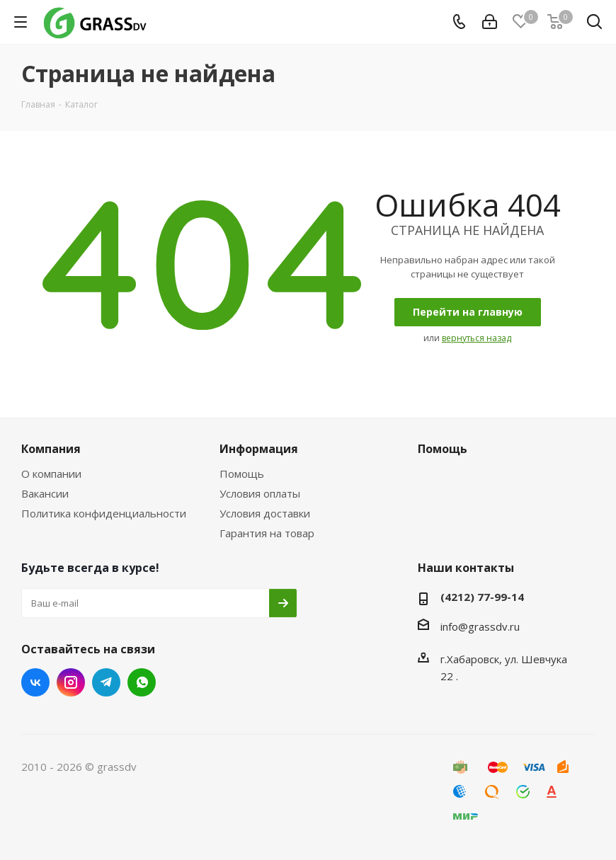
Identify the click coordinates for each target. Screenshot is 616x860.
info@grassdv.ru (480, 626)
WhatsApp (142, 682)
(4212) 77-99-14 (482, 597)
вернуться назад (477, 338)
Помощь (242, 474)
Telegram (106, 682)
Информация (259, 449)
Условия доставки (265, 513)
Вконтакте (35, 682)
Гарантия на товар (267, 533)
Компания (51, 449)
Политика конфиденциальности (104, 513)
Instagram (71, 682)
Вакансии (45, 493)
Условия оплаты (260, 493)
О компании (51, 474)
